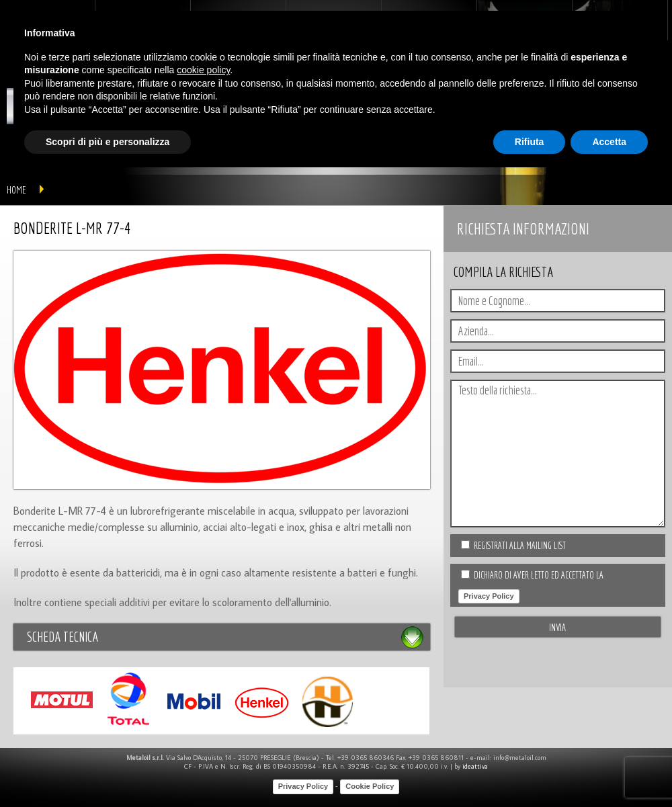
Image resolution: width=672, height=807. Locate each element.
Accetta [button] (609, 142)
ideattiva (475, 766)
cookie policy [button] (203, 70)
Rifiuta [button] (530, 142)
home (16, 190)
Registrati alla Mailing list (520, 546)
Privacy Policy (489, 596)
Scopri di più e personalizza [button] (108, 142)
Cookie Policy (370, 786)
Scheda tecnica (62, 637)
